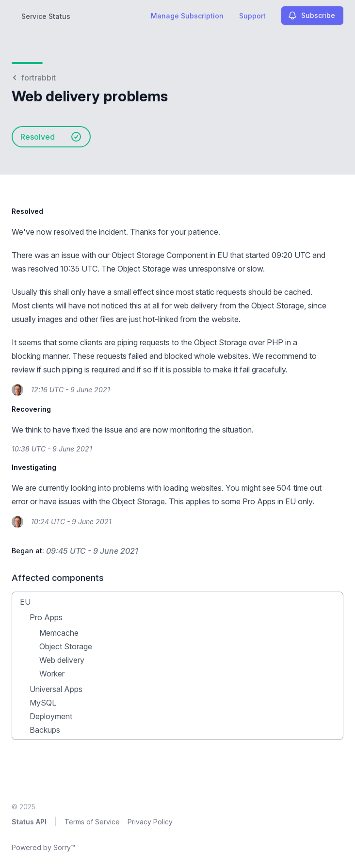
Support (252, 16)
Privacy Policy (150, 822)
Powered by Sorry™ (43, 847)
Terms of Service (92, 822)
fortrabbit (34, 78)
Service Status (46, 16)
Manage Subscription (187, 16)
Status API (29, 822)
